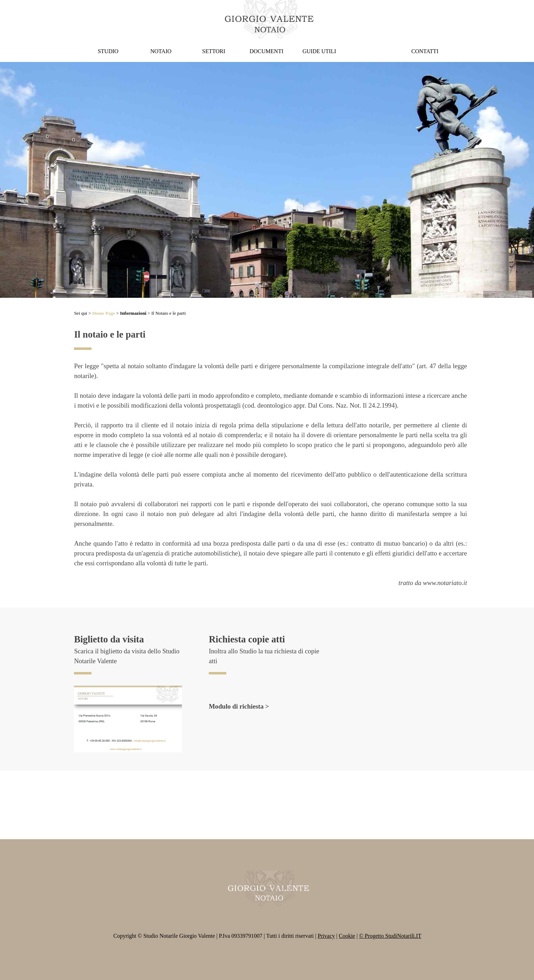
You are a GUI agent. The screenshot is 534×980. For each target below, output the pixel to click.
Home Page (104, 313)
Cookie (347, 936)
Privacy (326, 936)
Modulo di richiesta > (239, 706)
